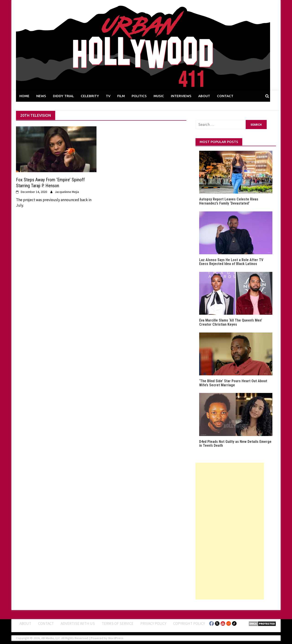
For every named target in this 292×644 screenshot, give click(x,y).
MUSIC (159, 96)
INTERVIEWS (181, 96)
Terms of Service (118, 623)
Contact (46, 623)
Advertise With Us (78, 623)
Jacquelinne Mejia (67, 192)
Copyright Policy (189, 623)
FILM (121, 96)
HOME (24, 96)
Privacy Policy (153, 623)
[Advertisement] (230, 531)
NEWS (41, 96)
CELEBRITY (90, 96)
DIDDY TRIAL (63, 96)
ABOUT (204, 96)
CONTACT (225, 96)
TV (108, 96)
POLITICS (139, 96)
